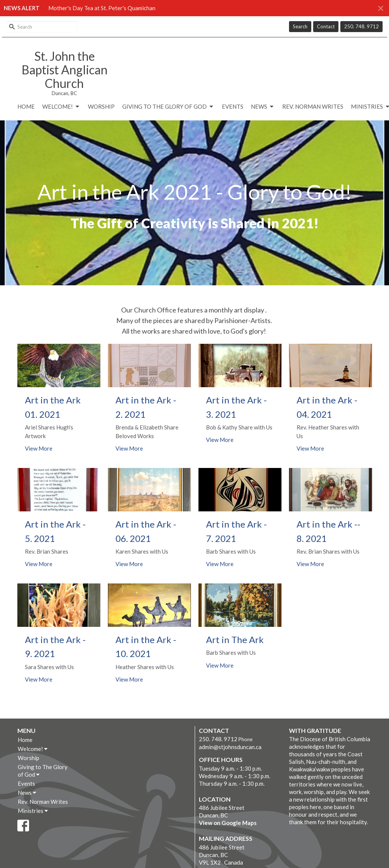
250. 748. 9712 (361, 26)
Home (26, 106)
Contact (326, 26)
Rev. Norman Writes (313, 106)
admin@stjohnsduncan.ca (230, 747)
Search (300, 26)
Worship (101, 106)
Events (233, 106)
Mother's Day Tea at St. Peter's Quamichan (102, 8)
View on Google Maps (228, 823)
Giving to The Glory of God (168, 107)
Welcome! (61, 107)
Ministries (33, 811)
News (263, 107)
